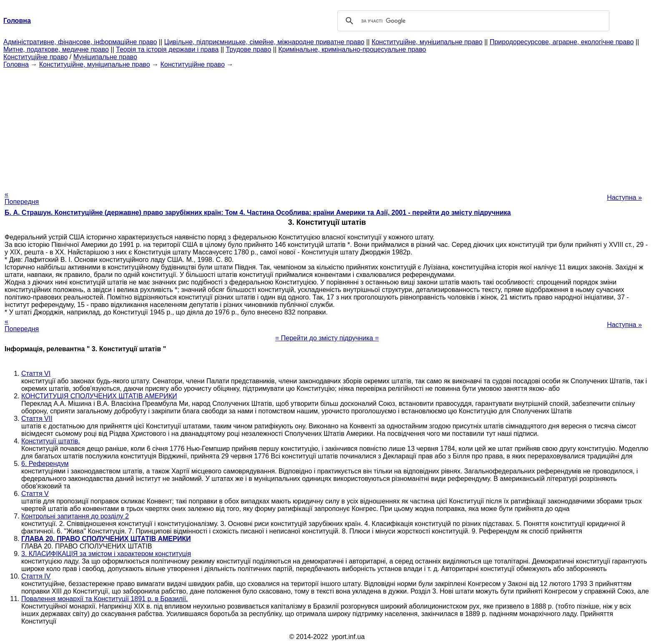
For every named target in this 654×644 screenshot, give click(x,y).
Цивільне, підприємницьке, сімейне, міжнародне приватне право (264, 42)
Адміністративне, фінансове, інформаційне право (80, 42)
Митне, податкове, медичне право (56, 49)
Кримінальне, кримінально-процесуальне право (352, 49)
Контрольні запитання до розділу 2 (75, 516)
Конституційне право (35, 57)
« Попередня (22, 198)
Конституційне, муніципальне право (427, 42)
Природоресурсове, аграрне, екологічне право (562, 42)
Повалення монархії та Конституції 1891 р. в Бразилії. (104, 599)
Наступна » (624, 197)
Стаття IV (36, 576)
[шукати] (472, 21)
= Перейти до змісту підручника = (327, 338)
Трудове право (248, 49)
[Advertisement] (327, 127)
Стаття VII (37, 419)
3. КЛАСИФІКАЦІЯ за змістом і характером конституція (106, 554)
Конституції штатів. (51, 441)
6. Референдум (45, 464)
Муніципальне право (105, 57)
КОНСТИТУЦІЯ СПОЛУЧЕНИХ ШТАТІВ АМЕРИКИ (99, 396)
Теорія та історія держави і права (167, 49)
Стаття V (35, 494)
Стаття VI (36, 374)
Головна (16, 64)
